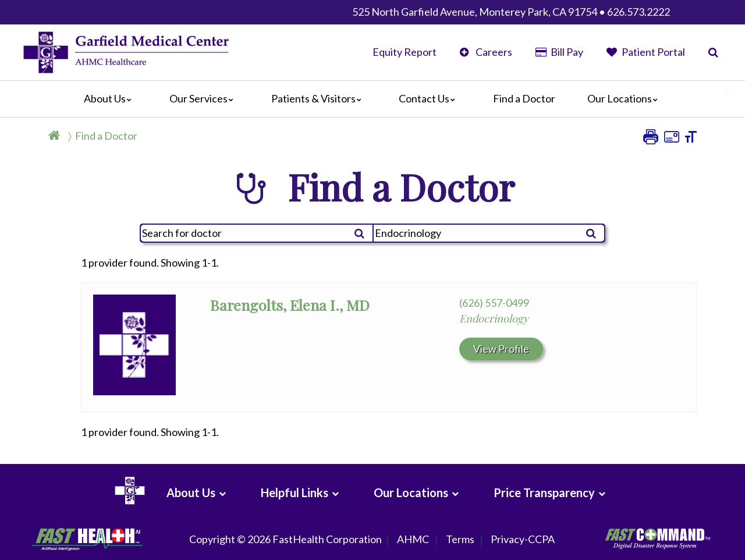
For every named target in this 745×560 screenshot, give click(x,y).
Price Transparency (544, 492)
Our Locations (625, 98)
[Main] (372, 99)
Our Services (204, 98)
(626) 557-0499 (494, 303)
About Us (111, 98)
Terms (460, 540)
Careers (486, 52)
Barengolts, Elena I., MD (290, 305)
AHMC (413, 540)
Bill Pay (559, 52)
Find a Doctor (524, 98)
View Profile (501, 349)
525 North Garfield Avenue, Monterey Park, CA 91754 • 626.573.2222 (511, 12)
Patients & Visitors (319, 98)
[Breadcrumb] (97, 139)
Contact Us (430, 98)
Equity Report (405, 52)
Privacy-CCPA (523, 540)
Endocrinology (494, 318)
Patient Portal (646, 52)
